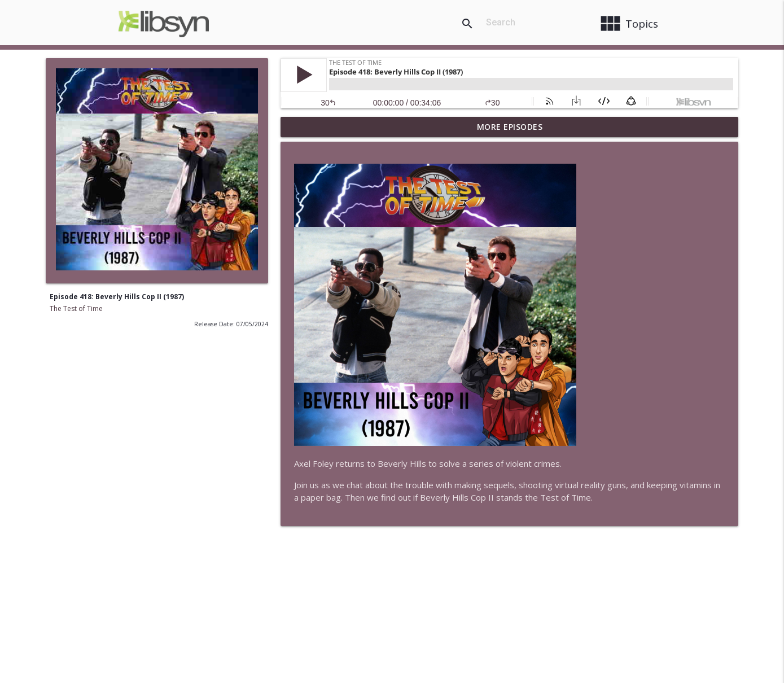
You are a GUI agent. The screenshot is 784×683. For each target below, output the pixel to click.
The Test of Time (76, 308)
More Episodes (510, 127)
